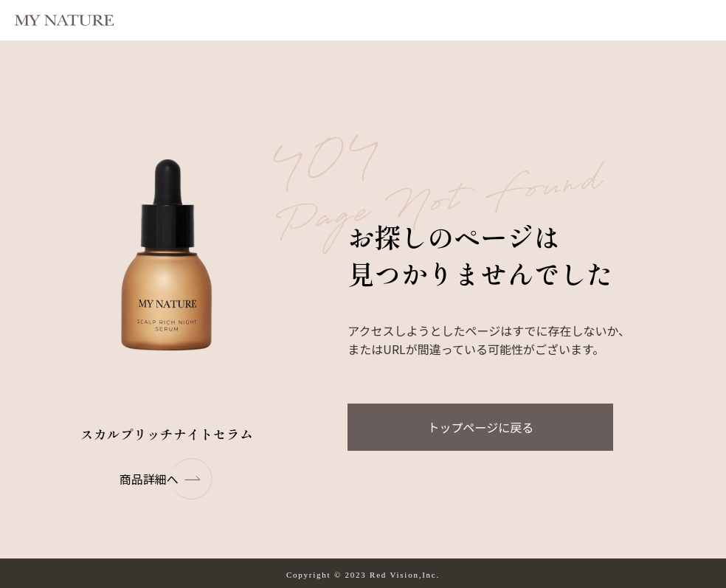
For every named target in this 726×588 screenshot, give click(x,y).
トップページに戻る (481, 427)
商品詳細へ (167, 479)
